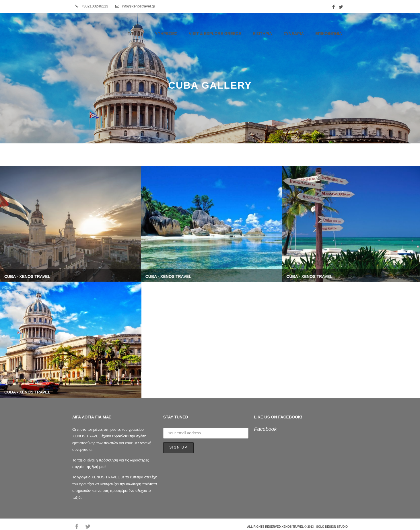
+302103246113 (92, 6)
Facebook (266, 429)
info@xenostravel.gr (135, 6)
